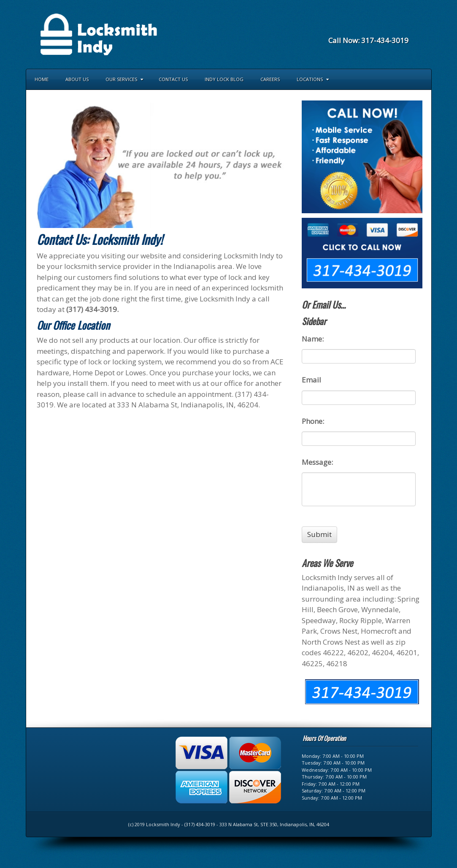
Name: (313, 339)
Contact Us (173, 79)
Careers (270, 79)
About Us (77, 79)
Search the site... (421, 79)
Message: (317, 462)
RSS (402, 29)
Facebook (368, 29)
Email (357, 29)
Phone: (313, 421)
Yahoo (391, 29)
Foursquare (379, 29)
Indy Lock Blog (224, 79)
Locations (313, 79)
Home (42, 79)
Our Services (124, 79)
